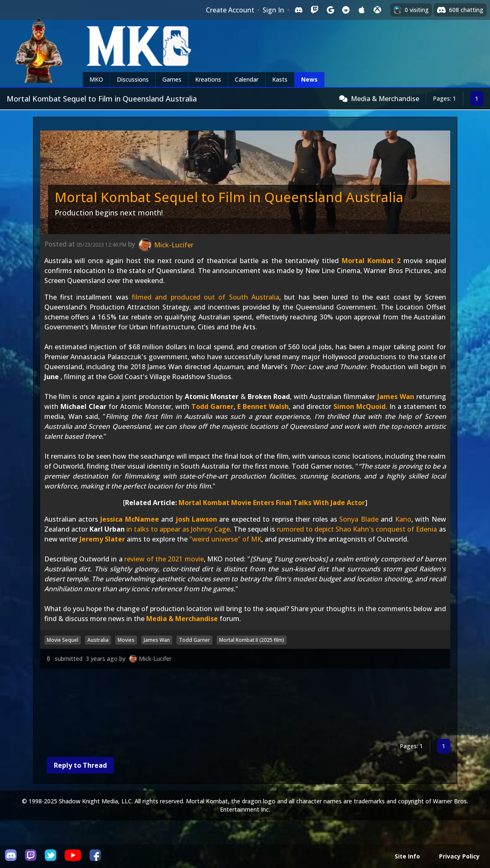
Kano (403, 519)
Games (172, 79)
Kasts (280, 79)
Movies (126, 640)
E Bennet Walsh (263, 406)
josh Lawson (196, 519)
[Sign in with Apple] (362, 10)
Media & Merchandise (385, 99)
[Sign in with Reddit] (346, 10)
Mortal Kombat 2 (371, 261)
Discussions (133, 79)
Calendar (247, 79)
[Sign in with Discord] (299, 10)
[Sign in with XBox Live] (377, 10)
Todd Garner (212, 406)
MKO (96, 79)
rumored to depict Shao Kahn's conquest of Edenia (357, 529)
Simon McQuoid (360, 406)
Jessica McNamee (129, 519)
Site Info (407, 856)
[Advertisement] (245, 705)
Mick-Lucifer (155, 659)
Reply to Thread (80, 765)
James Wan (396, 397)
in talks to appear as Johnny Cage (178, 529)
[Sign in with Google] (330, 10)
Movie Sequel (63, 640)
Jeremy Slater (102, 539)
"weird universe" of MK (225, 539)
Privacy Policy (459, 856)
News (309, 79)
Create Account (230, 10)
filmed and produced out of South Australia (205, 297)
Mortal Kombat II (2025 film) (252, 640)
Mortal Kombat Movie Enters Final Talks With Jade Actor (272, 503)
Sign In (273, 10)
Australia (98, 640)
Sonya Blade (359, 519)
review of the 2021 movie (164, 559)
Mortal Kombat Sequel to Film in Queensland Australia (229, 197)
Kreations (208, 79)
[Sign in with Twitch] (314, 10)
